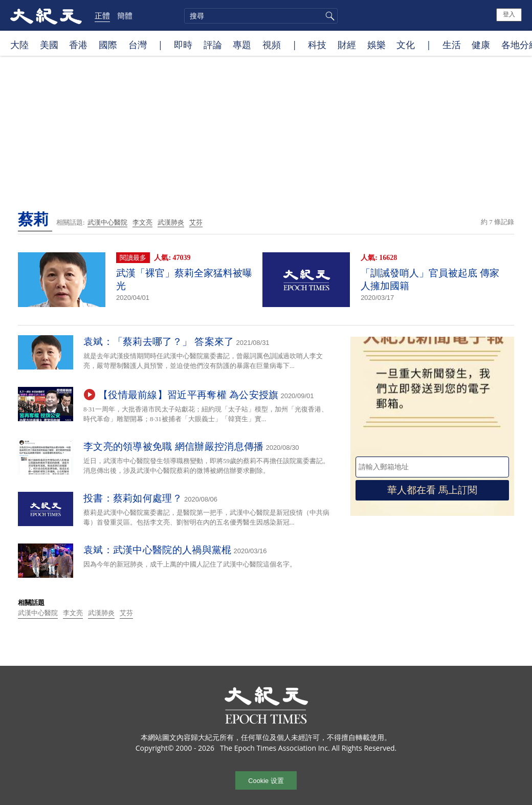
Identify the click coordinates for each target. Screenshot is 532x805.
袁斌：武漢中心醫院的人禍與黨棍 (158, 550)
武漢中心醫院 (107, 222)
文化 (406, 45)
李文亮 (142, 222)
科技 (317, 45)
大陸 (19, 45)
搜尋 (328, 16)
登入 (509, 14)
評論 (213, 45)
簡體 (125, 15)
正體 (102, 15)
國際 (108, 45)
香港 (78, 45)
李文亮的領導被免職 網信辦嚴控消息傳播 (173, 447)
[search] (261, 16)
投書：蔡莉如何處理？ (133, 498)
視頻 (272, 45)
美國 (49, 45)
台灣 (138, 45)
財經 (347, 45)
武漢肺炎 (171, 222)
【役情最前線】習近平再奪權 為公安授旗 (188, 395)
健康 (481, 45)
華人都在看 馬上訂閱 (432, 490)
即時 (183, 45)
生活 (452, 45)
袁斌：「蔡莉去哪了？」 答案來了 (159, 342)
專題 (242, 45)
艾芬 (196, 222)
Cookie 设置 (266, 781)
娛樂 (376, 45)
